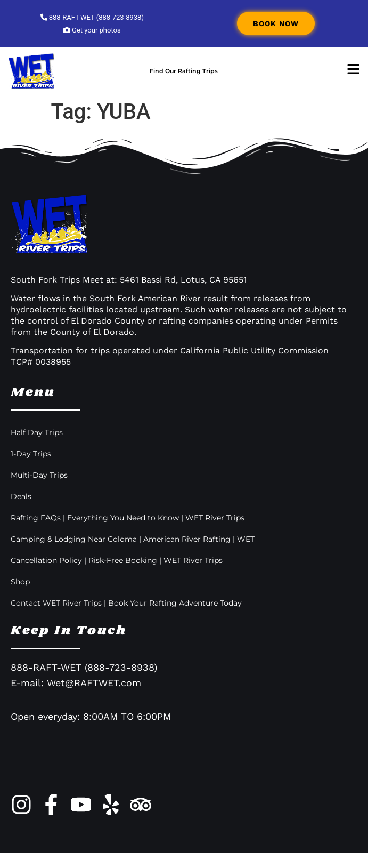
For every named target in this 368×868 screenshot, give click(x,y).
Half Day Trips (37, 448)
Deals (21, 512)
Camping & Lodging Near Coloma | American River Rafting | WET (133, 554)
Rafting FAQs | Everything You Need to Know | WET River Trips (128, 533)
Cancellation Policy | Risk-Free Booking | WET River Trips (117, 576)
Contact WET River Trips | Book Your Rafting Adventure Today (126, 618)
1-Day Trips (31, 469)
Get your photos (92, 30)
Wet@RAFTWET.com (94, 698)
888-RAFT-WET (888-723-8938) (92, 17)
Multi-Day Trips (39, 491)
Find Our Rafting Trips (184, 78)
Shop (20, 597)
